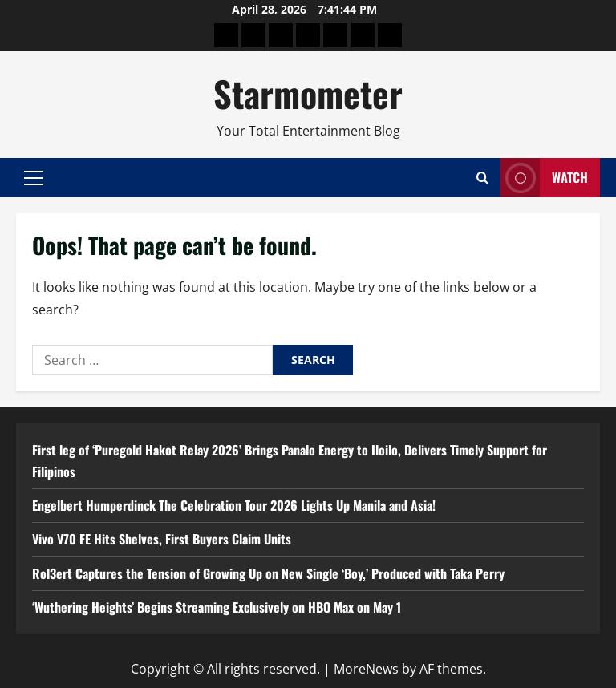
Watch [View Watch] (544, 178)
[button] (33, 178)
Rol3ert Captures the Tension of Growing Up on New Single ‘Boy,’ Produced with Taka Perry (268, 573)
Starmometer (308, 93)
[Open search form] (482, 178)
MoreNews (366, 669)
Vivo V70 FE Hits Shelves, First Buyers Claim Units (162, 539)
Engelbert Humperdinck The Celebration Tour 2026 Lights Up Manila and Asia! (234, 505)
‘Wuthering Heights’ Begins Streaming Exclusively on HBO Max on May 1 (217, 607)
